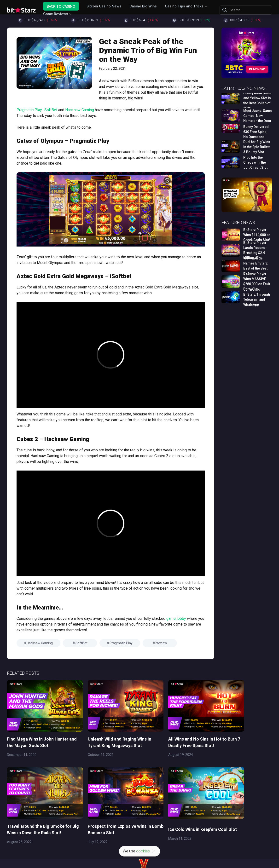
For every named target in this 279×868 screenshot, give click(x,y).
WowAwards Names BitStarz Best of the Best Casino (256, 266)
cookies (143, 851)
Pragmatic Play (29, 110)
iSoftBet (50, 110)
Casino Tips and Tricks (184, 6)
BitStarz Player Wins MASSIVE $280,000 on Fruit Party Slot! (257, 281)
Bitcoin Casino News (104, 6)
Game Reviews (56, 14)
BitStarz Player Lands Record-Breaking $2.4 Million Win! (255, 250)
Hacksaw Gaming (80, 110)
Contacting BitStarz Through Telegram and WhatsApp (257, 297)
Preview (161, 643)
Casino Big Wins (143, 6)
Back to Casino (61, 6)
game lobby (176, 618)
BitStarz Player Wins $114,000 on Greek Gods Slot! (257, 235)
